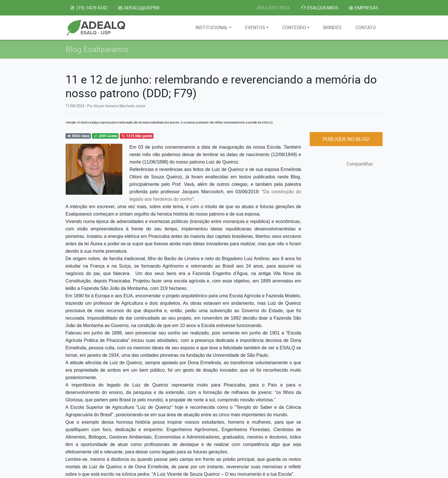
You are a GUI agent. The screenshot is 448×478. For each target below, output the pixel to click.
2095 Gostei (105, 136)
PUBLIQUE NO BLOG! (346, 139)
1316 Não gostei (137, 136)
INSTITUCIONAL (212, 27)
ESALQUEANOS (320, 8)
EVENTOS (255, 27)
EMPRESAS (363, 8)
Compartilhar (360, 164)
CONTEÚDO (294, 27)
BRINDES (332, 27)
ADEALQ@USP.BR (139, 8)
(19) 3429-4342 (89, 8)
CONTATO (366, 27)
